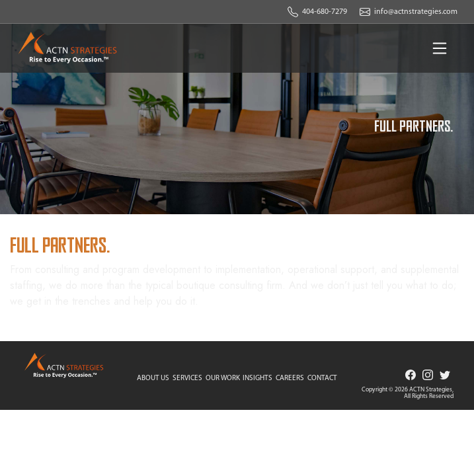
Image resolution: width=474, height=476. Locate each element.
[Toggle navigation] (440, 48)
